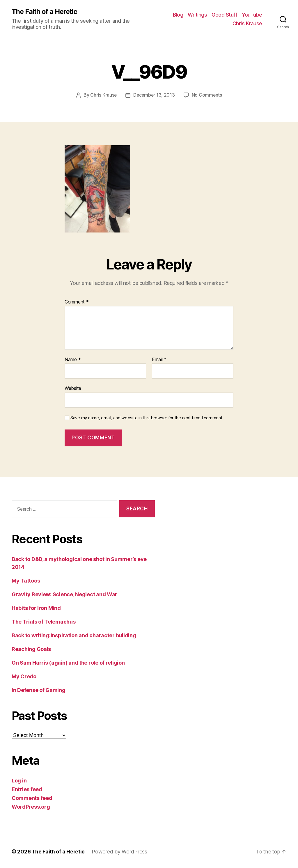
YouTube (252, 15)
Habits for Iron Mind (36, 608)
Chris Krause (247, 23)
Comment (77, 302)
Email (159, 360)
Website (73, 388)
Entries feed (27, 789)
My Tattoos (26, 581)
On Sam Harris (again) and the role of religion (68, 663)
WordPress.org (31, 807)
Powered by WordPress (120, 852)
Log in (19, 781)
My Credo (24, 676)
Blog (178, 15)
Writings (197, 15)
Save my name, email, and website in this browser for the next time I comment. (147, 418)
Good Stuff (224, 15)
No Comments (207, 95)
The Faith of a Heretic (45, 12)
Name (73, 360)
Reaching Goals (31, 649)
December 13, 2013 (154, 95)
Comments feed (32, 798)
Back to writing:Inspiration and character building (74, 635)
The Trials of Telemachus (44, 622)
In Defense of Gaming (39, 690)
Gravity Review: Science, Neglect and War (64, 594)
